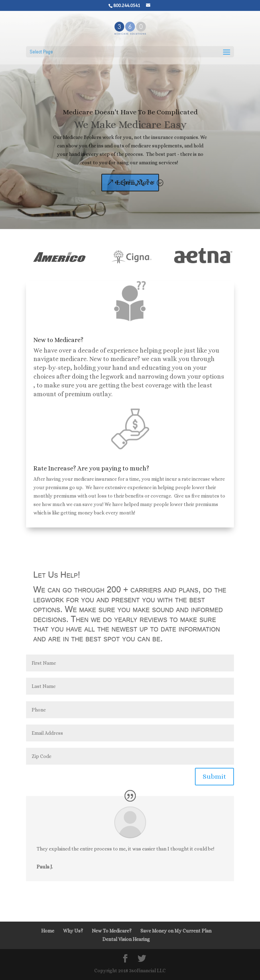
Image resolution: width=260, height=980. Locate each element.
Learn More (135, 190)
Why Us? (73, 931)
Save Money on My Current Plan (176, 931)
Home (48, 931)
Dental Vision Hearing (126, 939)
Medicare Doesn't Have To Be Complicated (130, 119)
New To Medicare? (112, 931)
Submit (214, 776)
